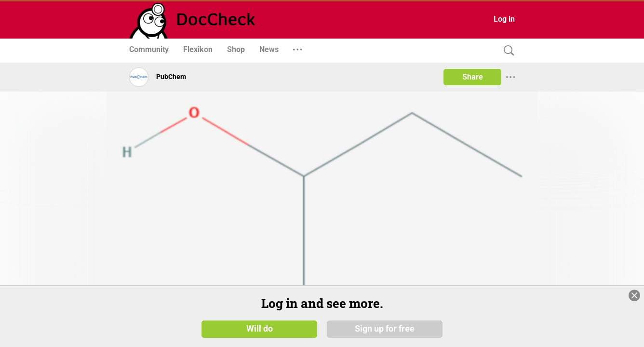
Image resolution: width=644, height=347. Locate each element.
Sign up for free (385, 329)
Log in (504, 19)
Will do (260, 329)
